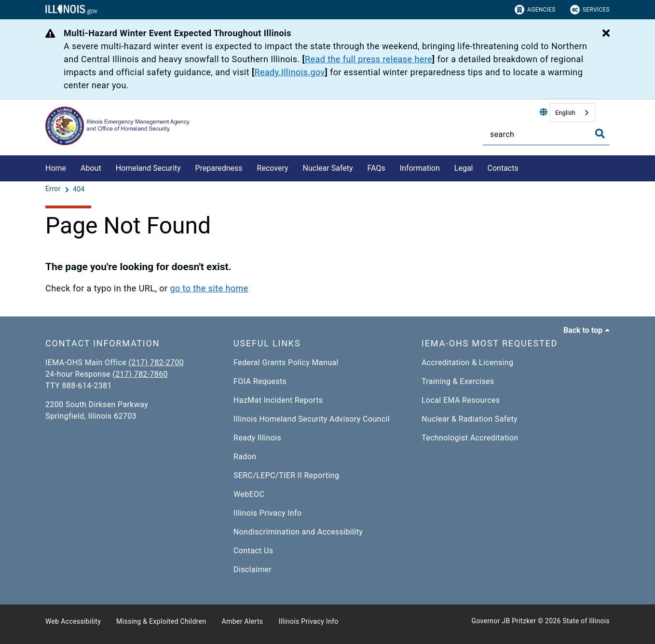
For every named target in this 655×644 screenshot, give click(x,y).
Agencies (535, 10)
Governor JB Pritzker (504, 621)
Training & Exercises (458, 381)
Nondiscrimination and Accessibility (298, 532)
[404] (79, 189)
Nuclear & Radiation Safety (470, 419)
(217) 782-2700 (157, 363)
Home (56, 168)
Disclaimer (252, 569)
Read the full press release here (368, 59)
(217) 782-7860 (140, 374)
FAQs (376, 168)
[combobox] (573, 113)
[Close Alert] (606, 34)
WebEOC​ (249, 494)
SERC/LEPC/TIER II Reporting (286, 475)
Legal (464, 168)
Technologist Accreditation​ (470, 438)
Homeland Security (148, 168)
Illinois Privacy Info (268, 513)
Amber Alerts (243, 621)
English (565, 113)
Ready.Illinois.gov (289, 72)
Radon (245, 457)
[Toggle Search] (600, 134)
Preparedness (218, 168)
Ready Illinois (257, 438)
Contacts (503, 168)
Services (590, 10)
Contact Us (253, 551)
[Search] (546, 134)
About (91, 168)
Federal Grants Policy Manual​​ (286, 363)
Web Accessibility (73, 621)
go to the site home (209, 288)
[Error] (54, 189)
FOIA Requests (260, 381)
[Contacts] (526, 167)
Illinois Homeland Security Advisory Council (312, 419)
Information (420, 168)
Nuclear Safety (328, 168)
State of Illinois (586, 621)
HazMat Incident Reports (278, 400)
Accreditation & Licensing (467, 363)
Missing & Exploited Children (161, 621)
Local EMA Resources (461, 400)
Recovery (273, 168)
